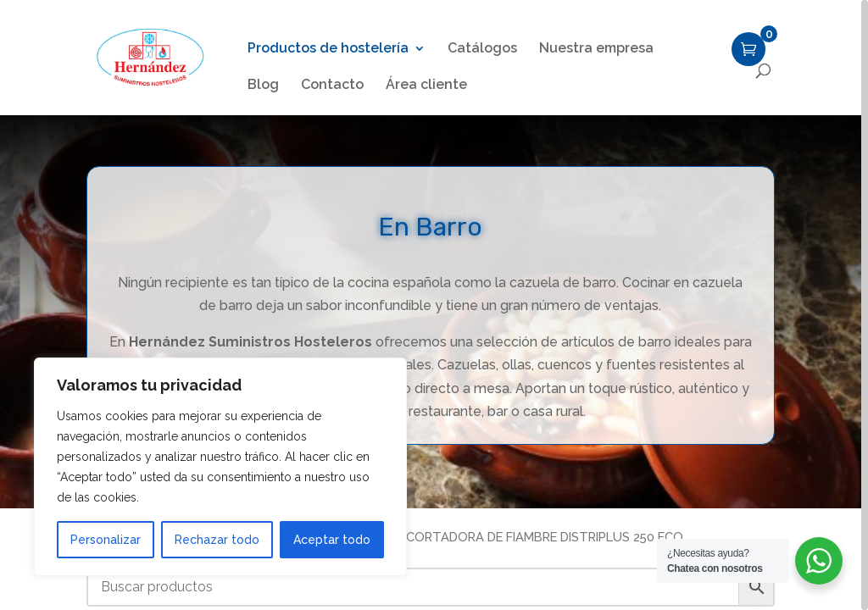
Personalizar (106, 540)
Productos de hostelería (328, 49)
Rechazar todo (217, 540)
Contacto (332, 86)
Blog (263, 86)
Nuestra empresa (596, 49)
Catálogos (482, 49)
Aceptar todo (332, 540)
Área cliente (426, 86)
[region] (434, 305)
